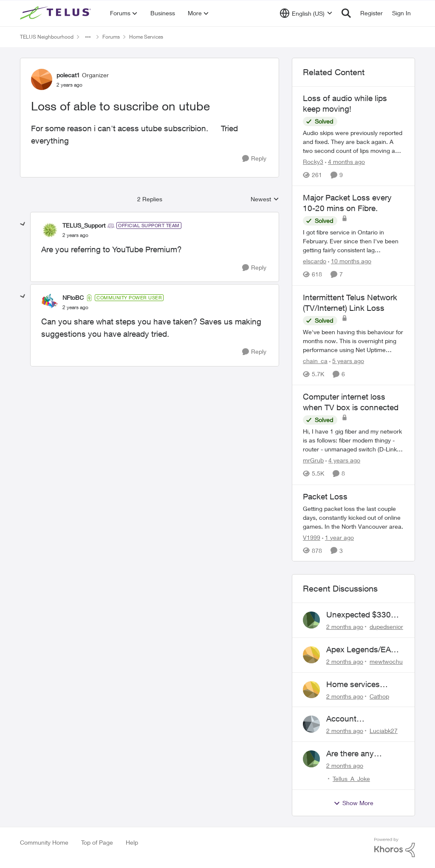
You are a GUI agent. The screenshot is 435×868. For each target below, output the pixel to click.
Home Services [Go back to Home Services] (146, 37)
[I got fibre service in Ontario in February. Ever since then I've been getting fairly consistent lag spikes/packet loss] (353, 241)
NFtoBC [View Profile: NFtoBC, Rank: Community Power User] (73, 297)
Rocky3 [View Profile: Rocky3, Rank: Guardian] (313, 162)
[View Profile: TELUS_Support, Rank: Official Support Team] (50, 230)
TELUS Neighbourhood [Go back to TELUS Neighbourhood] (47, 37)
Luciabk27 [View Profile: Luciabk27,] (384, 731)
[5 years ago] (347, 361)
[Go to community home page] (56, 13)
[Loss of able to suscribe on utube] (75, 235)
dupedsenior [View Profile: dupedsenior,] (386, 627)
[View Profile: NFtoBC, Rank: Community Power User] (50, 302)
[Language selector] (306, 13)
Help (132, 842)
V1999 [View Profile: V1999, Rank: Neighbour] (312, 537)
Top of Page (97, 842)
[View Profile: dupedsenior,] (311, 620)
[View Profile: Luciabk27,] (311, 724)
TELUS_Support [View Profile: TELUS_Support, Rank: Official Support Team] (84, 225)
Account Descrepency (350, 719)
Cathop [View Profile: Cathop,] (379, 696)
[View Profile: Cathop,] (311, 690)
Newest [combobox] (265, 199)
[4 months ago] (345, 162)
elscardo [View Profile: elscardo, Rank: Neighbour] (315, 261)
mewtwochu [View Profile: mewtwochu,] (386, 661)
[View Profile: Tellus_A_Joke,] (311, 759)
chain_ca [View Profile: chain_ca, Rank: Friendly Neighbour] (315, 361)
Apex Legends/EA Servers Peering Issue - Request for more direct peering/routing (361, 650)
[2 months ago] (345, 627)
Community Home (44, 842)
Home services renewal (353, 685)
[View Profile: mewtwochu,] (311, 655)
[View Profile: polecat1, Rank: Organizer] (42, 79)
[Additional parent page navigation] (88, 37)
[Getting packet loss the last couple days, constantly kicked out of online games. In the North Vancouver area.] (353, 517)
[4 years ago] (343, 461)
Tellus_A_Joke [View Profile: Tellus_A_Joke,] (351, 779)
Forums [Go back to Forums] (111, 37)
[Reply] (254, 159)
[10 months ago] (350, 261)
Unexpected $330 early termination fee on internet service (363, 615)
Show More (353, 803)
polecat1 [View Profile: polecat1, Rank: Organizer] (68, 75)
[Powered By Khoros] (395, 848)
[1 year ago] (338, 537)
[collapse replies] (23, 224)
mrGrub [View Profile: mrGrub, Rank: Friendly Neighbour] (313, 461)
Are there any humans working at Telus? (361, 754)
